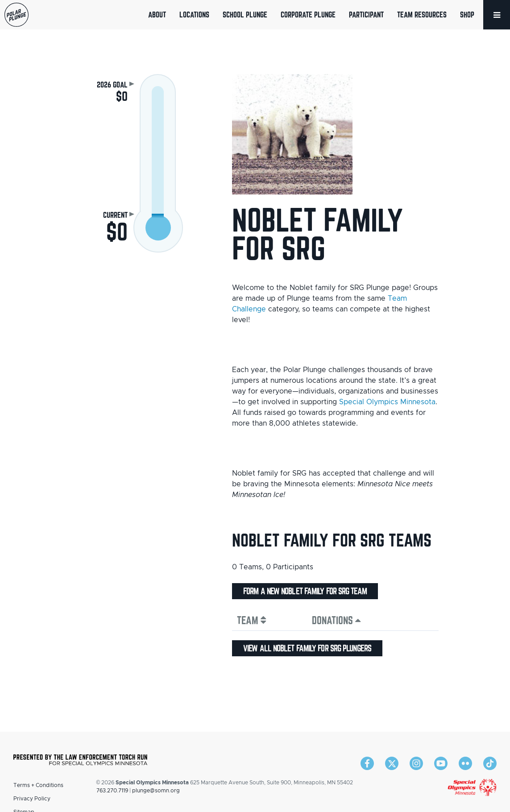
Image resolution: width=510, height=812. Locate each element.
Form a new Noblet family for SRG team (305, 591)
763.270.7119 (112, 791)
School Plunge (245, 14)
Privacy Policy (32, 799)
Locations (194, 14)
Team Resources (422, 14)
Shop (467, 14)
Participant (366, 14)
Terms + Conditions (38, 785)
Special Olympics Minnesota (387, 402)
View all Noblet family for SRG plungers (307, 648)
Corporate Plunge (308, 14)
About (157, 14)
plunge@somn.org (156, 791)
